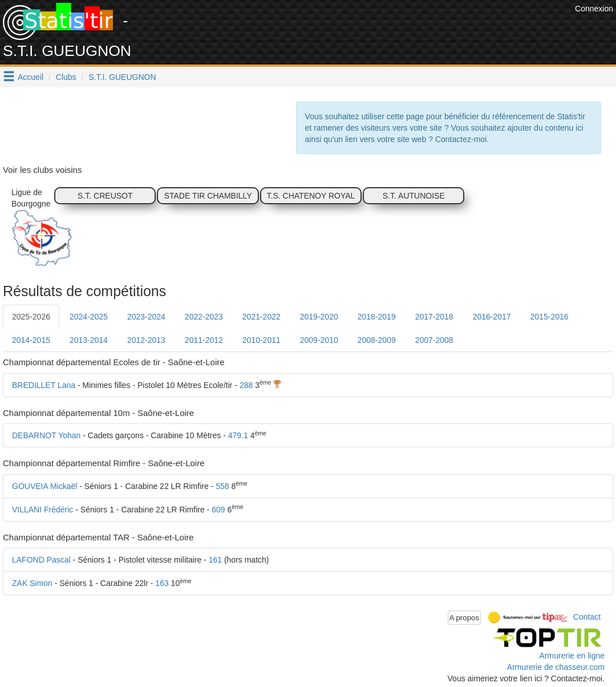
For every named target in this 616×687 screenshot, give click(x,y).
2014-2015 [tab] (31, 340)
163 (162, 583)
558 (222, 486)
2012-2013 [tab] (146, 340)
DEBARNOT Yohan (46, 435)
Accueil (31, 77)
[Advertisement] (364, 29)
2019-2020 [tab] (319, 317)
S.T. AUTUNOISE (414, 196)
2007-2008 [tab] (434, 340)
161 (215, 560)
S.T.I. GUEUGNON (122, 77)
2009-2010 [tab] (319, 340)
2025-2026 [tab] (31, 317)
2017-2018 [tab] (434, 317)
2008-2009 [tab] (377, 340)
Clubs (66, 77)
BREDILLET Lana (44, 385)
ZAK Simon (32, 583)
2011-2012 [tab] (204, 340)
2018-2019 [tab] (377, 317)
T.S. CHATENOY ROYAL (311, 196)
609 (218, 510)
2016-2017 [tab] (492, 317)
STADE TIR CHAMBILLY (208, 196)
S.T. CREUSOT (105, 196)
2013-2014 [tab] (89, 340)
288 (246, 385)
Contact (587, 617)
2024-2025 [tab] (89, 317)
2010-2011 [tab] (262, 340)
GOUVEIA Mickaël (44, 486)
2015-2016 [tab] (550, 317)
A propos (465, 618)
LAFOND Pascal (41, 560)
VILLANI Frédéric (42, 510)
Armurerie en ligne (572, 656)
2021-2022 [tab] (262, 317)
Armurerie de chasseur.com (556, 667)
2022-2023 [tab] (204, 317)
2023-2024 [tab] (146, 317)
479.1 (238, 435)
